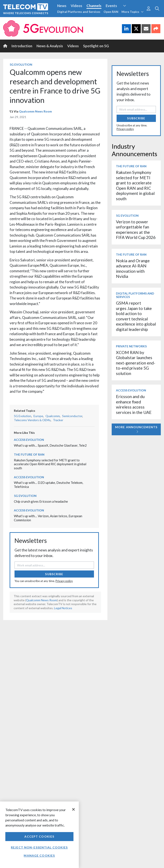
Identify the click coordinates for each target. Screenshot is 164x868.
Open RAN (111, 12)
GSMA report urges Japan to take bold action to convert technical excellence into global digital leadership (136, 316)
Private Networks (131, 346)
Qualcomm (53, 416)
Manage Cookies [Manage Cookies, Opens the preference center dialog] (39, 855)
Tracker (58, 420)
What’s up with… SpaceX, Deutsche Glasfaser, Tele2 (50, 445)
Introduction (22, 46)
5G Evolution (21, 64)
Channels (94, 6)
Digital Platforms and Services (79, 12)
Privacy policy (64, 581)
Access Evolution (29, 440)
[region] (39, 835)
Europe (38, 416)
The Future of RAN (29, 454)
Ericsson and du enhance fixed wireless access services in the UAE (134, 404)
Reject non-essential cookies (39, 847)
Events (111, 6)
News (62, 6)
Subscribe (54, 574)
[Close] (73, 809)
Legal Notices (63, 608)
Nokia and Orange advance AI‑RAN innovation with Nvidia (133, 268)
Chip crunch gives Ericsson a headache (41, 501)
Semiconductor (72, 416)
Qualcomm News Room (35, 111)
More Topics (133, 12)
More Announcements (136, 429)
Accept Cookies (39, 836)
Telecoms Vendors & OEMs (32, 420)
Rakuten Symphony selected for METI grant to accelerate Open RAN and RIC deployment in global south (50, 464)
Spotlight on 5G (96, 46)
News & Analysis (50, 46)
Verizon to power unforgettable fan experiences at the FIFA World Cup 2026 (136, 230)
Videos (76, 6)
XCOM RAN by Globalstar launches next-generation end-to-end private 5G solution (136, 363)
